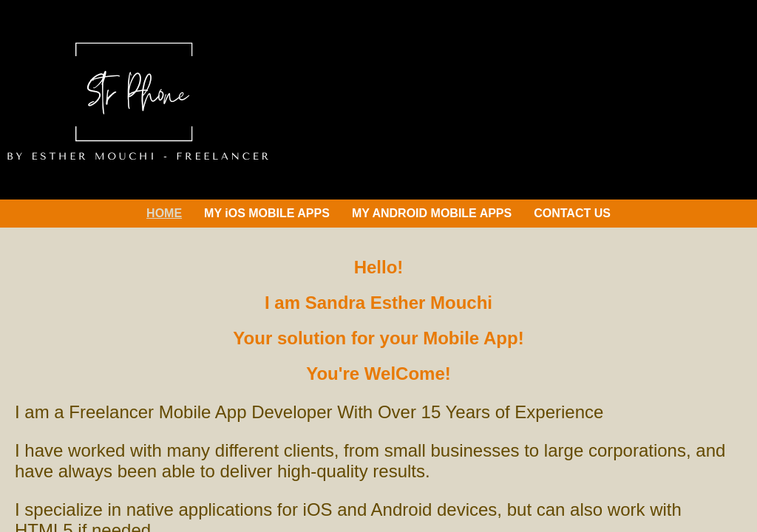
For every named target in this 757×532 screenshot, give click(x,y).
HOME (164, 213)
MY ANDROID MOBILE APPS (432, 213)
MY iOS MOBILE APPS (267, 213)
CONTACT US (572, 213)
